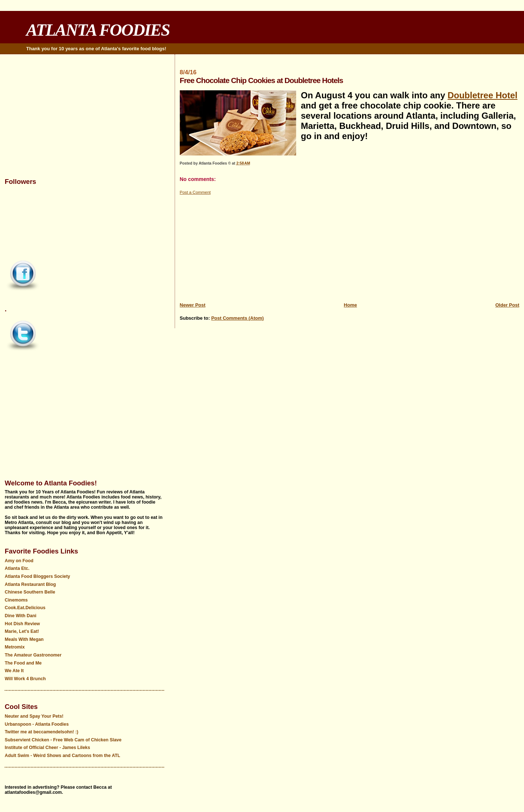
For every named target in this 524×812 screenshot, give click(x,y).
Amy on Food (19, 561)
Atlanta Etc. (17, 568)
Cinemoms (16, 600)
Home (350, 305)
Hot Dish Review (22, 624)
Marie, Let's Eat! (22, 631)
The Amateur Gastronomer (33, 655)
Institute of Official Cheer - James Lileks (47, 748)
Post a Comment (195, 192)
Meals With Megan (24, 639)
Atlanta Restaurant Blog (30, 584)
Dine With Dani (21, 616)
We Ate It (14, 671)
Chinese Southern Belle (30, 592)
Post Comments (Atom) (237, 318)
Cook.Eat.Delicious (25, 608)
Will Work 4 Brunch (25, 679)
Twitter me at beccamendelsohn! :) (41, 732)
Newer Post (193, 305)
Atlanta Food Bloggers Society (37, 576)
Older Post (507, 305)
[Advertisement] (350, 247)
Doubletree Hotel (483, 95)
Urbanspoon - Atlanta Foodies (37, 724)
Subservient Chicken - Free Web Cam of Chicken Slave (63, 740)
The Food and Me (23, 663)
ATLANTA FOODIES (98, 30)
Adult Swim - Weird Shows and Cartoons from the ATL (62, 756)
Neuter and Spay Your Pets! (34, 716)
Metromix (15, 647)
